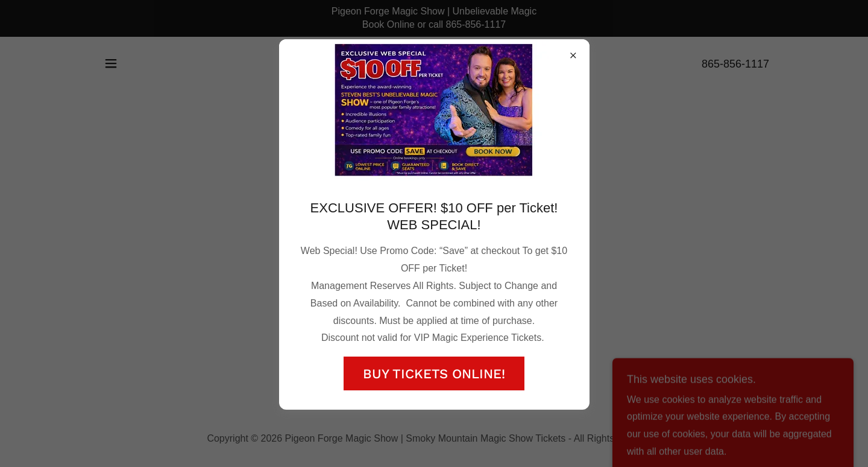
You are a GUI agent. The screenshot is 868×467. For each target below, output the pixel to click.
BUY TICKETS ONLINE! (434, 374)
